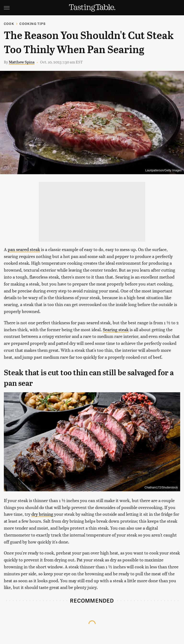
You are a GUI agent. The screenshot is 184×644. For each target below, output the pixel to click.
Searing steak (116, 329)
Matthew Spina (22, 62)
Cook (9, 24)
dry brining (42, 514)
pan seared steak (24, 249)
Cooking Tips (32, 24)
